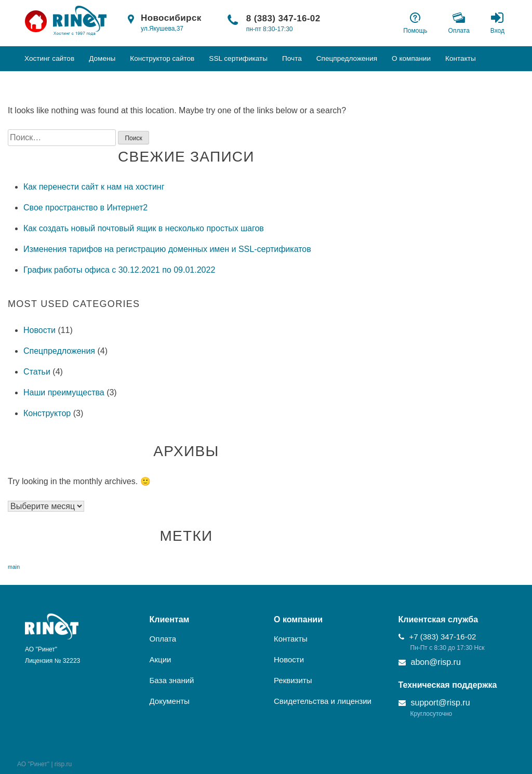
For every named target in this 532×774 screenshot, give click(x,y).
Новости (39, 330)
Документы (170, 701)
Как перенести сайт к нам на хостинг (94, 187)
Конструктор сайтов (162, 58)
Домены (102, 58)
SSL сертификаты (238, 58)
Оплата (163, 639)
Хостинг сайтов (49, 58)
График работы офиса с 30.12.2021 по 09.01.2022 (119, 270)
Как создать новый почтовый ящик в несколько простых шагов (144, 228)
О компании (411, 58)
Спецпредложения (347, 58)
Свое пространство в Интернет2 (85, 208)
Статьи (37, 372)
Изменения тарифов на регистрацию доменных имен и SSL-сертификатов (167, 249)
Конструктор (47, 413)
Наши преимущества (64, 392)
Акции (161, 659)
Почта (292, 58)
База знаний (172, 680)
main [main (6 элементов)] (14, 567)
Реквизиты (293, 680)
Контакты (461, 58)
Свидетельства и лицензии (323, 701)
